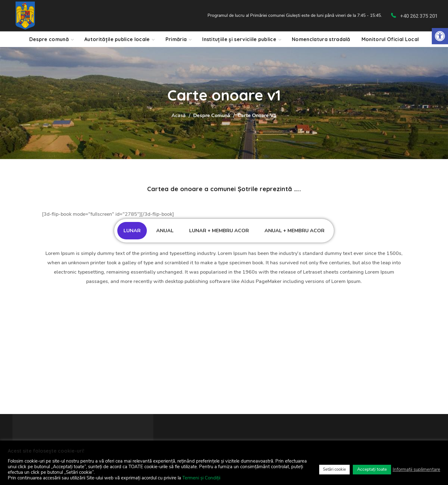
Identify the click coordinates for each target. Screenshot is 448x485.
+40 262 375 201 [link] (419, 16)
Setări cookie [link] (334, 469)
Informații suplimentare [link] (416, 469)
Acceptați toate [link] (372, 469)
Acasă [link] (179, 115)
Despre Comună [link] (212, 115)
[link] (440, 36)
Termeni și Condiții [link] (201, 478)
